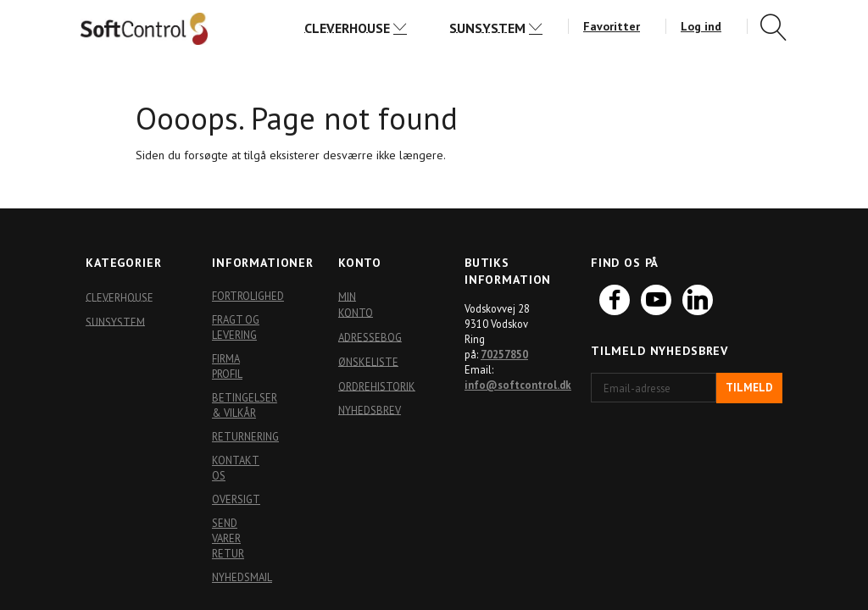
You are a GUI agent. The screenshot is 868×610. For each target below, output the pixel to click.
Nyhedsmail (240, 577)
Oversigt (236, 499)
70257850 (504, 354)
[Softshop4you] (144, 28)
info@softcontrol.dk (518, 385)
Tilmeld (749, 388)
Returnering (240, 436)
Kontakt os (236, 468)
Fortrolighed (240, 296)
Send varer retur (228, 538)
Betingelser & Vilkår (240, 405)
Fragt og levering (236, 327)
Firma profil (227, 366)
